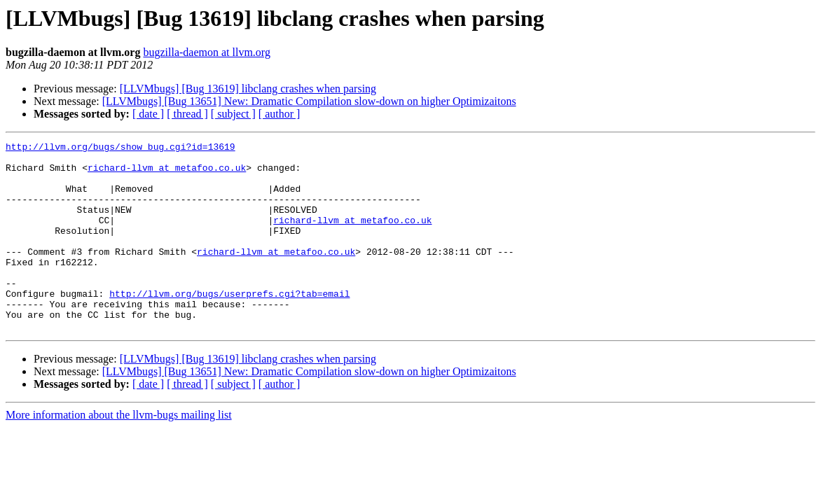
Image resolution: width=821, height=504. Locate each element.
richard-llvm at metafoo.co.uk (167, 174)
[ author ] (280, 114)
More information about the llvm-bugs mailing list (119, 453)
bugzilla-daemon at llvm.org (206, 52)
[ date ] (148, 114)
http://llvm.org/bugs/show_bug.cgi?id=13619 (120, 148)
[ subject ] (233, 114)
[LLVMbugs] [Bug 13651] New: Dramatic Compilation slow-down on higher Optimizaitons (309, 101)
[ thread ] (187, 114)
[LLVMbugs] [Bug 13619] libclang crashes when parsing (248, 89)
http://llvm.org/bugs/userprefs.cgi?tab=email (229, 325)
